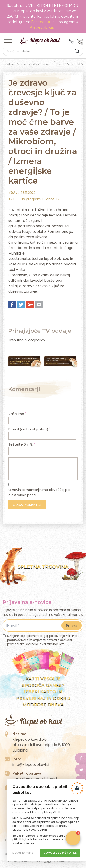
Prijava (72, 626)
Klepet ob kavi (43, 27)
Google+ (30, 305)
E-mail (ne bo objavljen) (29, 429)
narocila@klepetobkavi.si (35, 779)
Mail (39, 305)
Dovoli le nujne (23, 853)
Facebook (12, 305)
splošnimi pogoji (37, 636)
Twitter (21, 305)
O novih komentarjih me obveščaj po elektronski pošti (39, 492)
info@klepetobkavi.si (31, 765)
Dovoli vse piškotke (60, 853)
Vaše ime (17, 414)
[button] (77, 51)
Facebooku (42, 22)
